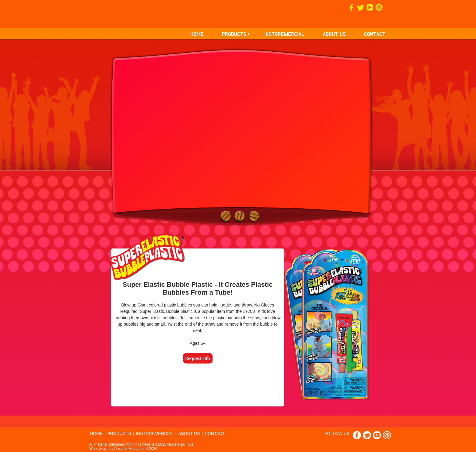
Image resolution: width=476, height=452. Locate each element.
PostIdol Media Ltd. (130, 449)
